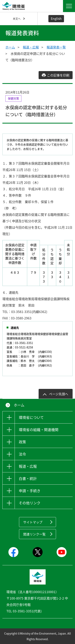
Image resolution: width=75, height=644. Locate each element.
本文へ (17, 19)
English (56, 18)
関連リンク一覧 (34, 534)
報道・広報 (31, 47)
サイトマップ (33, 522)
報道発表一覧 (56, 47)
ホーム (10, 47)
